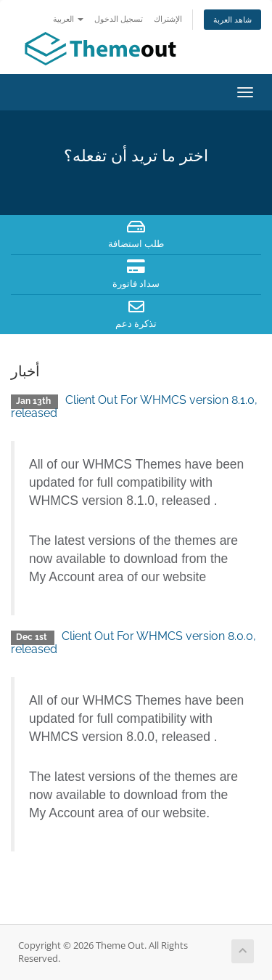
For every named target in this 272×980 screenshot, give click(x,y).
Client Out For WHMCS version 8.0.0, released (133, 643)
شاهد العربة (232, 19)
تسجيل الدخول (119, 19)
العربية (68, 19)
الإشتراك (168, 19)
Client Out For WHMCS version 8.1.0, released (134, 406)
